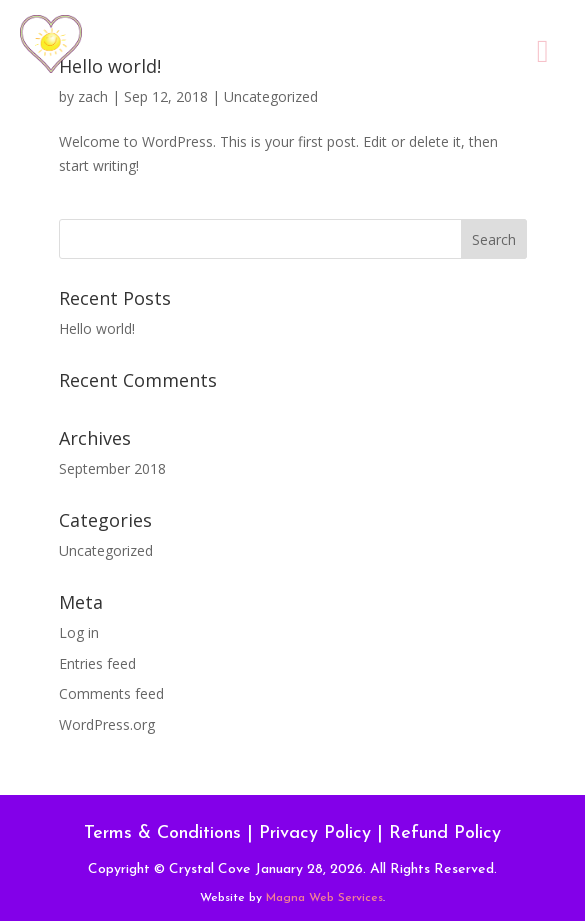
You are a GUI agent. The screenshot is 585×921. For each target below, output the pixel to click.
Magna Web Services (324, 898)
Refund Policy (445, 833)
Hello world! (97, 328)
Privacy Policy (315, 833)
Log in (79, 632)
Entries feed (97, 663)
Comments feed (111, 693)
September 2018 (112, 468)
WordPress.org (107, 724)
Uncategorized (106, 550)
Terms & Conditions (162, 833)
